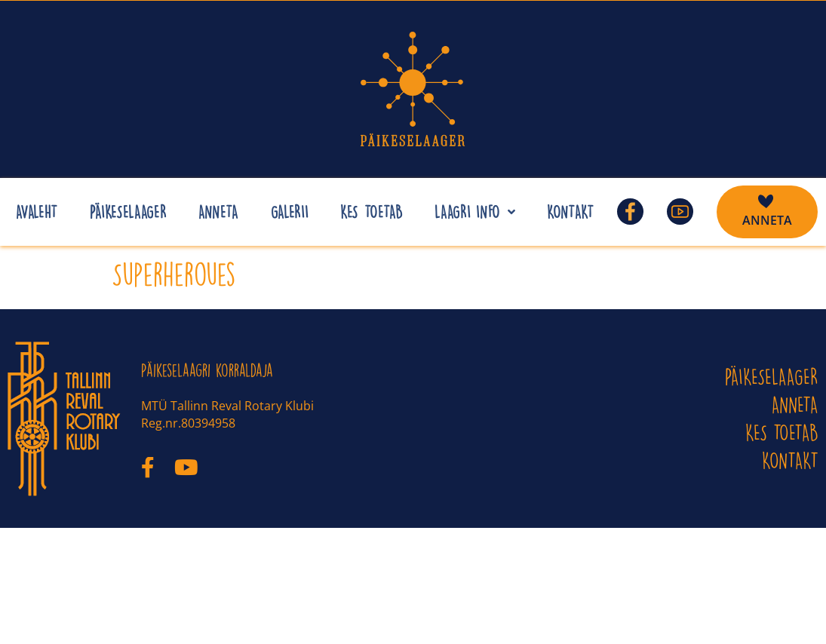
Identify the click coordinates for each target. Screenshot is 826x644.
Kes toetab (782, 432)
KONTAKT (790, 460)
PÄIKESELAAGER (772, 377)
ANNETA (795, 405)
